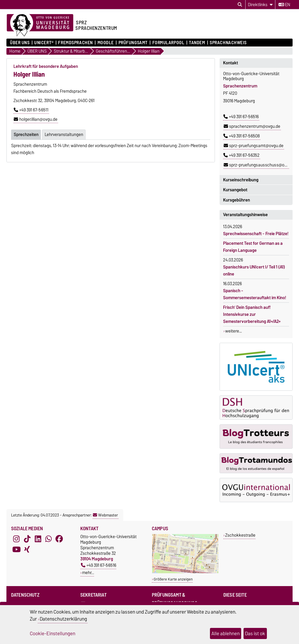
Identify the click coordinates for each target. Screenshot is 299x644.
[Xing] (27, 550)
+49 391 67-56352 (241, 155)
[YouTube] (16, 550)
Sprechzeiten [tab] (26, 134)
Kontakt (231, 63)
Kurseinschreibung (241, 180)
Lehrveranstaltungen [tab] (64, 134)
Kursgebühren (237, 200)
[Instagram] (16, 539)
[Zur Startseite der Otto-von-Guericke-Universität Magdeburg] (40, 25)
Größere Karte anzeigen (173, 579)
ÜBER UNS (20, 43)
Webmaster (105, 515)
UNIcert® (44, 43)
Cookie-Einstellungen (53, 633)
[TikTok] (27, 539)
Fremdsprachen (75, 43)
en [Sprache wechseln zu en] (284, 5)
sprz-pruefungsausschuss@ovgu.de (260, 165)
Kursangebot (235, 190)
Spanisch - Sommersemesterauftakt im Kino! (255, 294)
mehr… (88, 572)
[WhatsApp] (48, 539)
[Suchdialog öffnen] (240, 5)
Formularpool (168, 43)
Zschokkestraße (240, 535)
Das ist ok (255, 633)
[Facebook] (59, 539)
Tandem (197, 43)
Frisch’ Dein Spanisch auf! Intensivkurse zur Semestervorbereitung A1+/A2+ (252, 314)
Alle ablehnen (226, 633)
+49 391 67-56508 (242, 136)
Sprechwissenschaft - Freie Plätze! (256, 234)
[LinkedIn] (38, 539)
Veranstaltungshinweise (245, 215)
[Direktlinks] (260, 5)
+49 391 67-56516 (241, 117)
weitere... (233, 331)
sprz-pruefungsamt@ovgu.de (254, 146)
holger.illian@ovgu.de (36, 119)
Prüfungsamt (133, 43)
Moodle (106, 43)
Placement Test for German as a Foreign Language (253, 247)
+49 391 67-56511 (31, 110)
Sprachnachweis (228, 43)
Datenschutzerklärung (63, 619)
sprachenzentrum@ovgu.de (252, 126)
